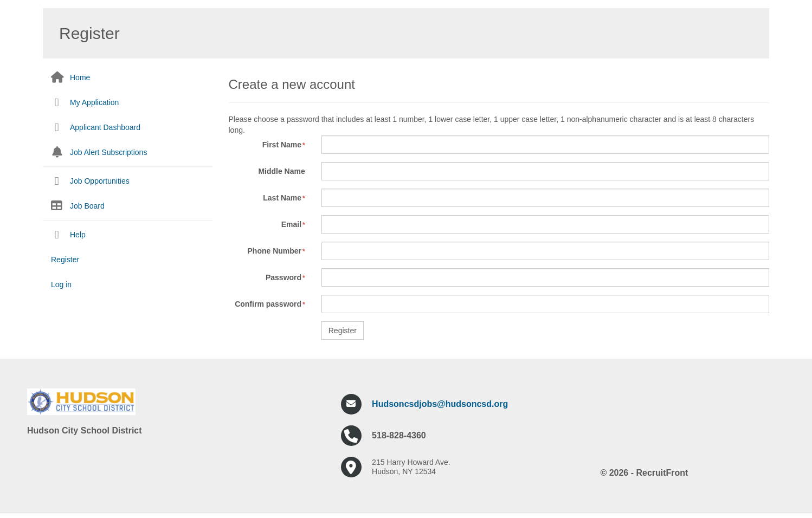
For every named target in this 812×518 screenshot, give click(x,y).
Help (78, 235)
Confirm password (268, 304)
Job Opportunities (100, 181)
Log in (61, 284)
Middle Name (281, 171)
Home (80, 77)
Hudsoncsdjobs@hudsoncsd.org (440, 404)
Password (283, 277)
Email (291, 224)
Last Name (282, 198)
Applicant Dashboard (105, 127)
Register (65, 260)
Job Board (87, 206)
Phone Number (275, 251)
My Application (94, 102)
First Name (282, 145)
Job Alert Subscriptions (108, 152)
